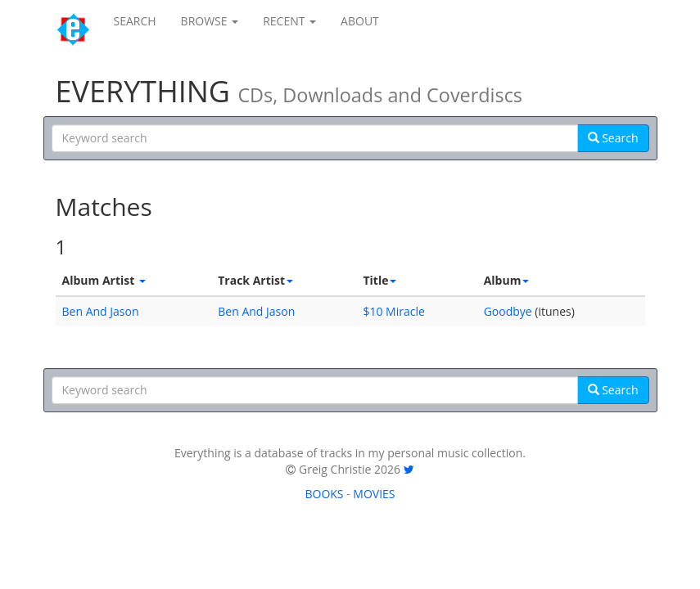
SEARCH (135, 21)
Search (613, 138)
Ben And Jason (101, 311)
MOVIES (374, 494)
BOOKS (324, 494)
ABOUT (360, 21)
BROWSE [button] (210, 21)
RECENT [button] (289, 21)
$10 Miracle (393, 311)
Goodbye (508, 311)
